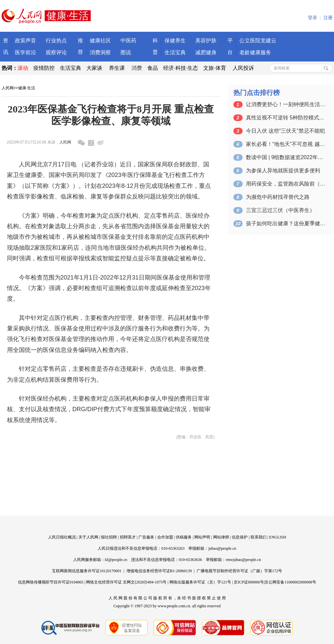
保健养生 (175, 41)
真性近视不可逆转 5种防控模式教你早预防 (286, 118)
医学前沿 (25, 52)
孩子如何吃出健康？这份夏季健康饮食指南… (286, 223)
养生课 (117, 68)
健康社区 (100, 41)
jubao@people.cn (222, 548)
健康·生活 (27, 88)
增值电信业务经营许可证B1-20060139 (159, 571)
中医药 (128, 41)
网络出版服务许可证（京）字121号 (200, 582)
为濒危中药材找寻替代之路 (278, 197)
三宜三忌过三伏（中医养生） (280, 210)
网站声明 (202, 537)
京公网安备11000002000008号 (290, 582)
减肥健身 (206, 52)
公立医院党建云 (258, 41)
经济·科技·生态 (181, 68)
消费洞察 (100, 52)
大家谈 (94, 68)
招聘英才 (128, 537)
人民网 (8, 88)
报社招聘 (109, 537)
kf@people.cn (116, 560)
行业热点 (56, 41)
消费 (137, 68)
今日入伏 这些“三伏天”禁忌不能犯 (286, 131)
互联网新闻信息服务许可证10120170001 (87, 571)
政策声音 (25, 41)
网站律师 (221, 537)
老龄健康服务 (255, 52)
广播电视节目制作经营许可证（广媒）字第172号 (239, 571)
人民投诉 (243, 68)
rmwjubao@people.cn (243, 560)
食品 (153, 68)
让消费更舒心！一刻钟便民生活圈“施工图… (286, 104)
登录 (312, 18)
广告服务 (146, 537)
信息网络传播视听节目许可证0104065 (51, 582)
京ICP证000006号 (249, 582)
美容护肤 (206, 41)
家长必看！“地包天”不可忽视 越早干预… (286, 144)
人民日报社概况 (62, 537)
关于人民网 (88, 537)
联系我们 (259, 537)
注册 (328, 18)
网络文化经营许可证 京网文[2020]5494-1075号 (126, 582)
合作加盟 (165, 537)
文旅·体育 (215, 68)
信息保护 (240, 537)
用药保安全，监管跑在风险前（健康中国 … (286, 184)
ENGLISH (278, 537)
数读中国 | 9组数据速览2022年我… (286, 157)
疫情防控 (44, 68)
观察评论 (56, 52)
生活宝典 (175, 52)
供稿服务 (184, 537)
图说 (126, 52)
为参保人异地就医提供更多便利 (283, 171)
